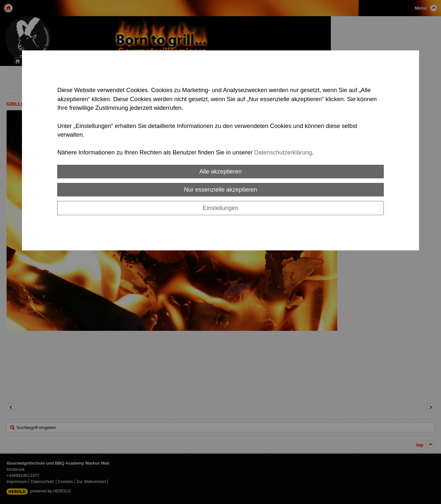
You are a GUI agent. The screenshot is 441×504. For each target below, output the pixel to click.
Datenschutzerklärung (283, 152)
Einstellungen (220, 208)
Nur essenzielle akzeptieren (221, 189)
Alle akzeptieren (220, 171)
